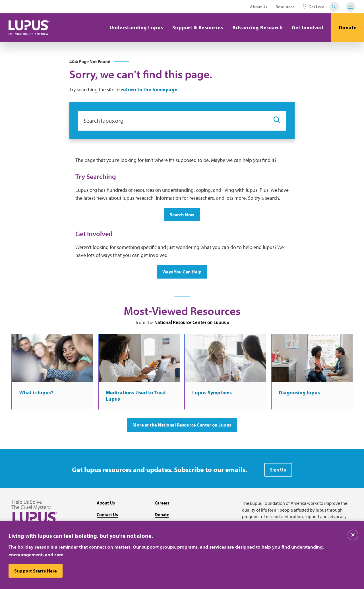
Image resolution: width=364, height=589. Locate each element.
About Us (258, 7)
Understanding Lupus (136, 27)
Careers (162, 503)
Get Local (314, 7)
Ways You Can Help (182, 272)
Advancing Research (258, 27)
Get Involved (308, 27)
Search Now (182, 215)
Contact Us (107, 514)
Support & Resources (198, 27)
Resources (285, 7)
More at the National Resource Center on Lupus (182, 425)
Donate (348, 27)
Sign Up (278, 470)
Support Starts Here (36, 571)
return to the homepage (149, 89)
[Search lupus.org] (173, 121)
